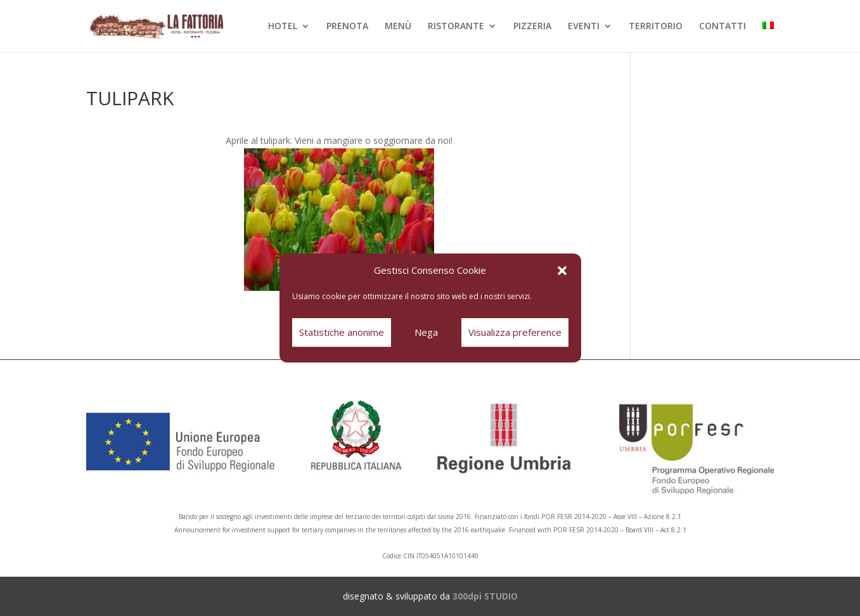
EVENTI (584, 27)
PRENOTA (347, 27)
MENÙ (398, 27)
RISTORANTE (456, 27)
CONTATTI (722, 27)
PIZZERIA (532, 27)
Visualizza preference (515, 332)
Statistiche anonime (342, 332)
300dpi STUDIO (485, 596)
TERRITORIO (656, 27)
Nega (426, 332)
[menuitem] (768, 37)
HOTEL (283, 27)
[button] (562, 271)
